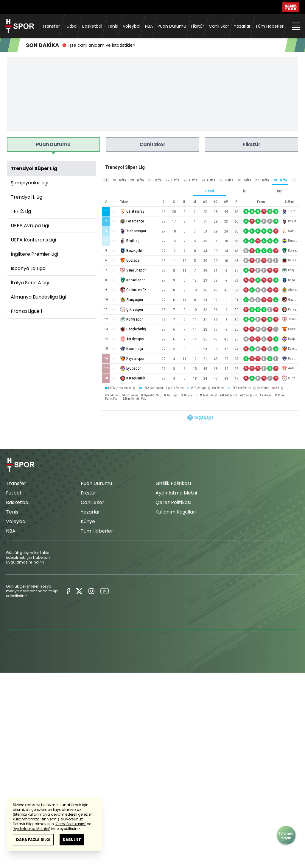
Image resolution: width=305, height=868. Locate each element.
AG (205, 202)
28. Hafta (280, 180)
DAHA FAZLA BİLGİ (33, 840)
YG (215, 202)
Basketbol (92, 26)
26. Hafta (244, 180)
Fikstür (197, 26)
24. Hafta (208, 180)
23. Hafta (191, 180)
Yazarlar (242, 26)
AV (226, 202)
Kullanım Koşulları (176, 512)
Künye (88, 521)
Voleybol (132, 26)
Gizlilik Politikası (173, 483)
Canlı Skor (219, 26)
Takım (124, 202)
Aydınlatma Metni (176, 493)
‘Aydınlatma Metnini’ (31, 829)
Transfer (51, 26)
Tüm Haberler (269, 26)
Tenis (112, 26)
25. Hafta (226, 180)
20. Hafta (137, 180)
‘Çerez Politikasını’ (70, 824)
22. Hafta (173, 180)
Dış (279, 191)
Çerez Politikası (173, 502)
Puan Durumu (172, 26)
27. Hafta (262, 180)
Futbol (71, 26)
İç (244, 191)
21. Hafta (155, 180)
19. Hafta (119, 180)
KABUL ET (72, 840)
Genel (210, 191)
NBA (149, 26)
